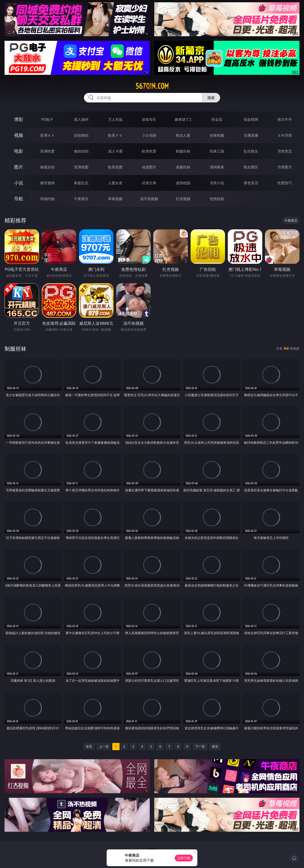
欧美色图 (115, 167)
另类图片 (285, 167)
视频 (19, 135)
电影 (19, 151)
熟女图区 (251, 167)
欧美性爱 (149, 151)
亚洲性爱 (47, 151)
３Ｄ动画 (149, 135)
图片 (19, 167)
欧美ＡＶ (115, 135)
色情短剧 (217, 199)
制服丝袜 (183, 151)
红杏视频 (183, 199)
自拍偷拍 (81, 135)
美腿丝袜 (183, 167)
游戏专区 (149, 119)
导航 (19, 199)
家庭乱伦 (81, 183)
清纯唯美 (217, 167)
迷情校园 (183, 183)
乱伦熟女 (251, 151)
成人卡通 (115, 151)
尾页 (215, 746)
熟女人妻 (183, 135)
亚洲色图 (81, 167)
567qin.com (152, 86)
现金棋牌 (251, 119)
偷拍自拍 (81, 151)
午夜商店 (81, 199)
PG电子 (47, 119)
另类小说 (217, 183)
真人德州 (81, 119)
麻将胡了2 (183, 119)
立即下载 (184, 858)
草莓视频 (115, 199)
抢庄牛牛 (285, 119)
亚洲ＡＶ (47, 135)
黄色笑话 (251, 183)
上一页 (104, 746)
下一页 (200, 746)
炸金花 (217, 119)
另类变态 (285, 151)
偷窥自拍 (47, 167)
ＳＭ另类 (285, 135)
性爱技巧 (285, 183)
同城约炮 (47, 199)
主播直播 (251, 135)
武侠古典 (149, 183)
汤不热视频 (149, 199)
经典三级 (217, 151)
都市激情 (47, 183)
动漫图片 (149, 167)
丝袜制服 (217, 135)
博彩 (19, 119)
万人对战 (115, 119)
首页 (89, 746)
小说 (19, 183)
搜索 (211, 98)
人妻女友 (115, 183)
